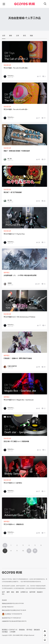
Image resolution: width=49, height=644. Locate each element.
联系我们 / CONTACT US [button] (10, 630)
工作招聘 (12, 632)
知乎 (3, 592)
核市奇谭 (32, 592)
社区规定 (5, 632)
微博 (8, 592)
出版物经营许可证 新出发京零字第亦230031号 (14, 621)
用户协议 (29, 630)
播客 (17, 592)
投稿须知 (22, 630)
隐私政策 (37, 630)
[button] (45, 631)
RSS (3, 594)
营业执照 (4, 600)
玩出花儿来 (7, 65)
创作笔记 (7, 273)
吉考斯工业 (24, 592)
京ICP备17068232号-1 (8, 607)
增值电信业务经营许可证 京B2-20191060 (13, 603)
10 (23, 551)
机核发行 (40, 592)
